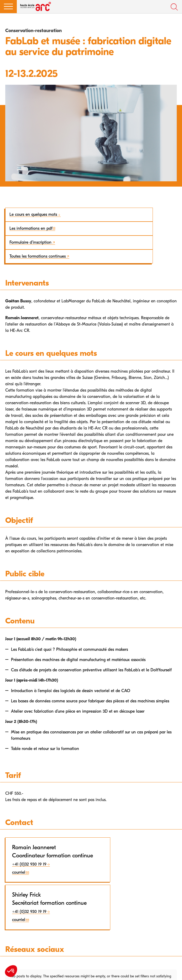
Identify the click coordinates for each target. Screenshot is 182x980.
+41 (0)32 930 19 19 (29, 864)
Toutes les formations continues (38, 256)
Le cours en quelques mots (33, 214)
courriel (19, 872)
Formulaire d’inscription (30, 242)
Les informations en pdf (31, 228)
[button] (8, 7)
